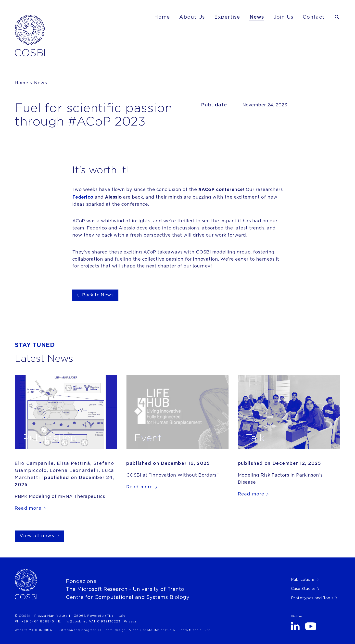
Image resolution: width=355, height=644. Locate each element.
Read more (28, 508)
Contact (314, 17)
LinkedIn (295, 626)
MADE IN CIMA (40, 630)
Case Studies (303, 589)
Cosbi (22, 19)
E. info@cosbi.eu (73, 621)
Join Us (284, 17)
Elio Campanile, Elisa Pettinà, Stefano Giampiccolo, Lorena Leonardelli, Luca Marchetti (64, 471)
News (257, 17)
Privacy (130, 621)
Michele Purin (200, 630)
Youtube (311, 626)
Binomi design (114, 630)
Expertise (227, 17)
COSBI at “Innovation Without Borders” (172, 475)
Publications (303, 580)
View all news (37, 536)
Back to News (98, 295)
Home (162, 17)
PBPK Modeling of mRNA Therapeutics (60, 497)
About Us (192, 17)
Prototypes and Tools (312, 598)
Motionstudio (164, 630)
